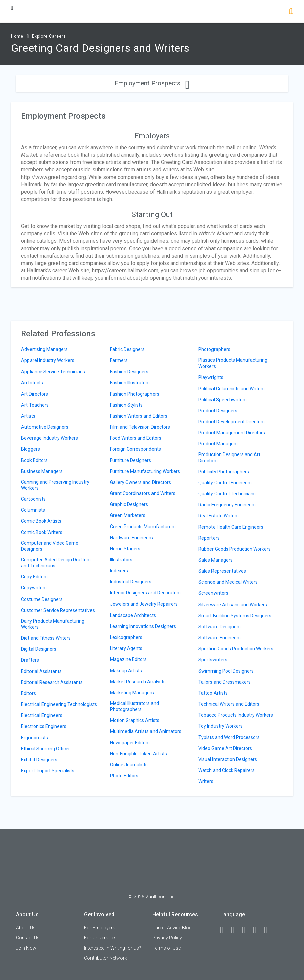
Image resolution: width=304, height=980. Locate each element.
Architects (32, 383)
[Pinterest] (269, 930)
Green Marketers (128, 515)
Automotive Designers (45, 427)
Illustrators (121, 560)
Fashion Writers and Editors (139, 416)
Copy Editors (34, 577)
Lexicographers (126, 637)
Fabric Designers (127, 349)
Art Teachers (35, 405)
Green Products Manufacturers (143, 527)
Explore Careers (49, 36)
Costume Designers (42, 599)
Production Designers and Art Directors (229, 458)
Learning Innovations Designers (143, 626)
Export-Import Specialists (48, 771)
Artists (28, 416)
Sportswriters (213, 660)
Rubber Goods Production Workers (235, 549)
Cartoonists (33, 499)
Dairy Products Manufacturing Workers (53, 624)
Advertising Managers (44, 349)
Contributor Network (106, 958)
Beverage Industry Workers (50, 438)
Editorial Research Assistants (52, 682)
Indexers (119, 571)
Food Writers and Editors (136, 438)
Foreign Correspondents (135, 449)
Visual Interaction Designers (228, 759)
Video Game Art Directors (225, 748)
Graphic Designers (129, 504)
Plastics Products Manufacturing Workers (233, 363)
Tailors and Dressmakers (225, 682)
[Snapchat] (280, 930)
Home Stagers (125, 549)
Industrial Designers (131, 582)
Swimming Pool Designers (226, 671)
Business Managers (42, 471)
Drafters (30, 660)
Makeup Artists (126, 671)
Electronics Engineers (44, 726)
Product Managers (218, 444)
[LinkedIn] (236, 930)
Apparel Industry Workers (48, 360)
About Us (26, 928)
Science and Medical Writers (228, 582)
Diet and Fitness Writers (46, 638)
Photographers (214, 349)
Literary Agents (126, 648)
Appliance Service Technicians (53, 372)
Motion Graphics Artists (135, 720)
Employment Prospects (152, 83)
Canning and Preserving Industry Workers (55, 485)
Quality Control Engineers (225, 483)
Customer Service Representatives (58, 610)
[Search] (291, 12)
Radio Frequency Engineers (227, 505)
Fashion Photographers (135, 394)
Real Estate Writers (219, 516)
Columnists (33, 510)
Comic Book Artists (41, 521)
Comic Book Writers (42, 532)
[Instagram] (258, 930)
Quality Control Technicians (227, 494)
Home (17, 36)
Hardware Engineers (131, 538)
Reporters (209, 538)
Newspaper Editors (130, 743)
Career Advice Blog (172, 928)
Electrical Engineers (42, 715)
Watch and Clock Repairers (227, 770)
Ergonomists (35, 738)
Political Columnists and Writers (232, 389)
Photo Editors (124, 776)
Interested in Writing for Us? (113, 948)
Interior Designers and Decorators (145, 593)
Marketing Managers (132, 693)
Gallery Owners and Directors (140, 482)
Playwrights (211, 377)
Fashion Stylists (126, 405)
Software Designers (220, 627)
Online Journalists (129, 765)
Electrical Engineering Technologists (59, 704)
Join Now (26, 948)
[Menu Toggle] (12, 8)
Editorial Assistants (41, 671)
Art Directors (35, 394)
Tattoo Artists (213, 693)
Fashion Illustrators (130, 383)
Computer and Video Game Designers (50, 546)
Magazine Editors (128, 659)
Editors (28, 693)
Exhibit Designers (39, 760)
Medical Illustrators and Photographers (134, 706)
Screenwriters (213, 593)
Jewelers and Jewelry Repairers (144, 604)
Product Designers (218, 411)
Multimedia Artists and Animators (146, 731)
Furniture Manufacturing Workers (145, 471)
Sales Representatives (222, 571)
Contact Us (28, 938)
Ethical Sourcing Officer (46, 749)
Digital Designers (39, 649)
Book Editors (34, 460)
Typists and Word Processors (229, 737)
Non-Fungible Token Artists (138, 754)
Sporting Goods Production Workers (236, 649)
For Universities (100, 938)
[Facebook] (225, 930)
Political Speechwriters (223, 400)
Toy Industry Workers (221, 726)
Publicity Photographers (224, 472)
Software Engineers (220, 638)
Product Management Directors (232, 433)
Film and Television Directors (140, 427)
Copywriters (34, 588)
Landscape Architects (133, 615)
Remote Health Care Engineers (231, 527)
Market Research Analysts (138, 682)
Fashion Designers (129, 372)
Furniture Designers (131, 460)
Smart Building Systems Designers (235, 616)
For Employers (100, 928)
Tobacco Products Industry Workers (236, 715)
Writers (206, 781)
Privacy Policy (167, 938)
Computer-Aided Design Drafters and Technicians (56, 563)
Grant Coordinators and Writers (143, 493)
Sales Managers (216, 560)
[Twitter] (247, 930)
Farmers (119, 360)
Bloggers (31, 449)
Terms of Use (166, 948)
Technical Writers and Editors (229, 704)
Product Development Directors (232, 422)
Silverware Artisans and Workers (233, 605)
